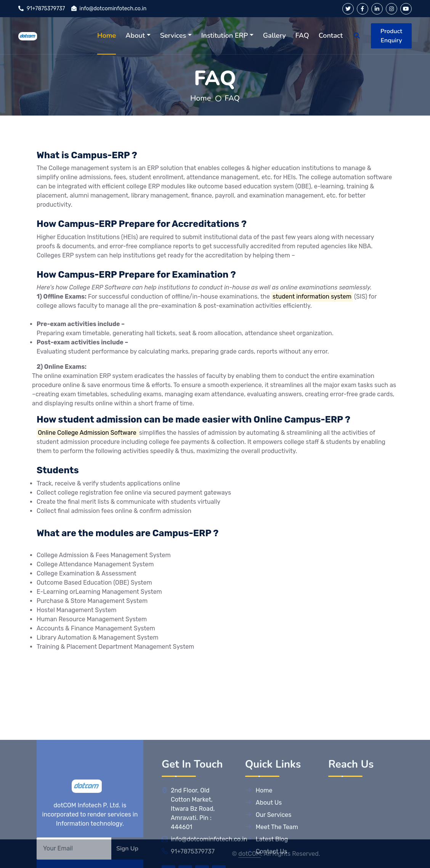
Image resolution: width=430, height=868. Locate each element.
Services (173, 35)
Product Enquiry (391, 36)
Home (107, 35)
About (135, 35)
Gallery (274, 35)
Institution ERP (225, 35)
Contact (331, 35)
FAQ (302, 35)
